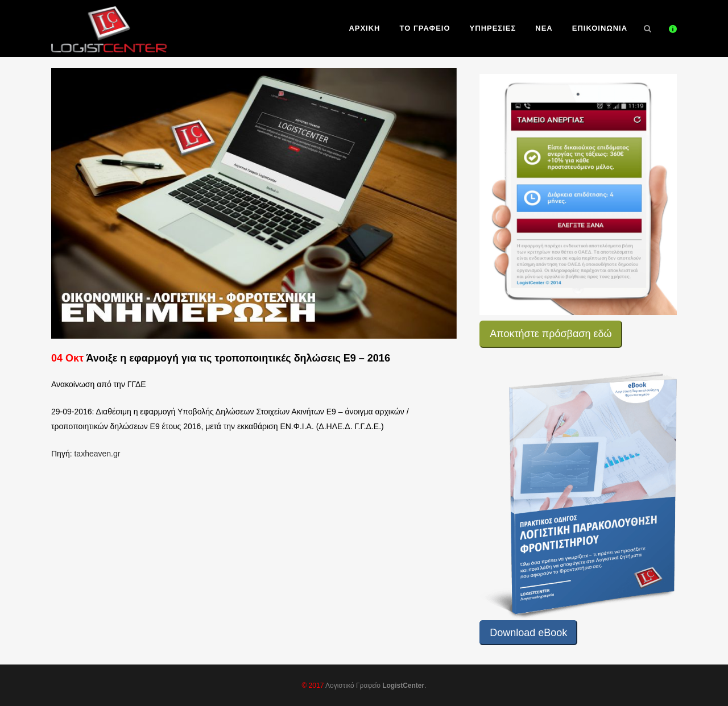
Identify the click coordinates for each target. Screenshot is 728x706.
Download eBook (528, 633)
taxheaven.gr (97, 454)
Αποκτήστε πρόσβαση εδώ (551, 334)
